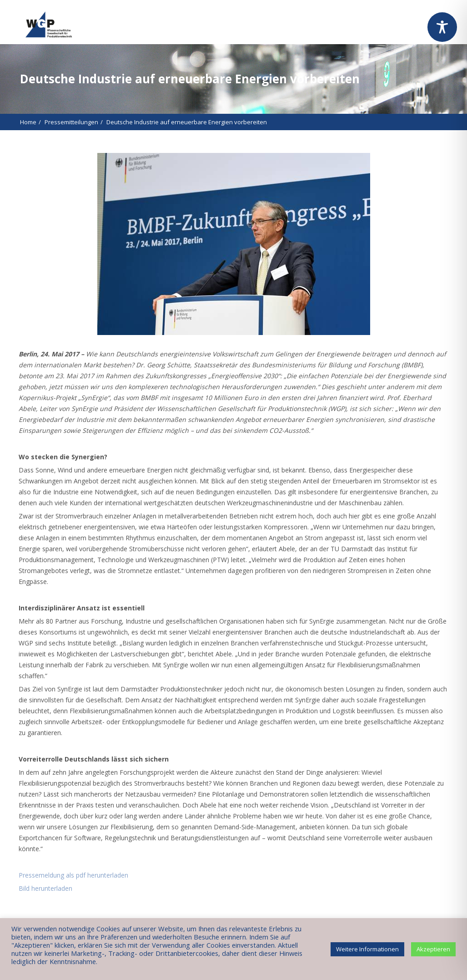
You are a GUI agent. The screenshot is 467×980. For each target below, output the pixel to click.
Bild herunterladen (45, 888)
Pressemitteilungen (71, 122)
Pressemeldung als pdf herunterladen (73, 875)
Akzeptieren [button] (433, 949)
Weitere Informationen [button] (367, 949)
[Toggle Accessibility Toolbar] (442, 27)
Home (28, 122)
